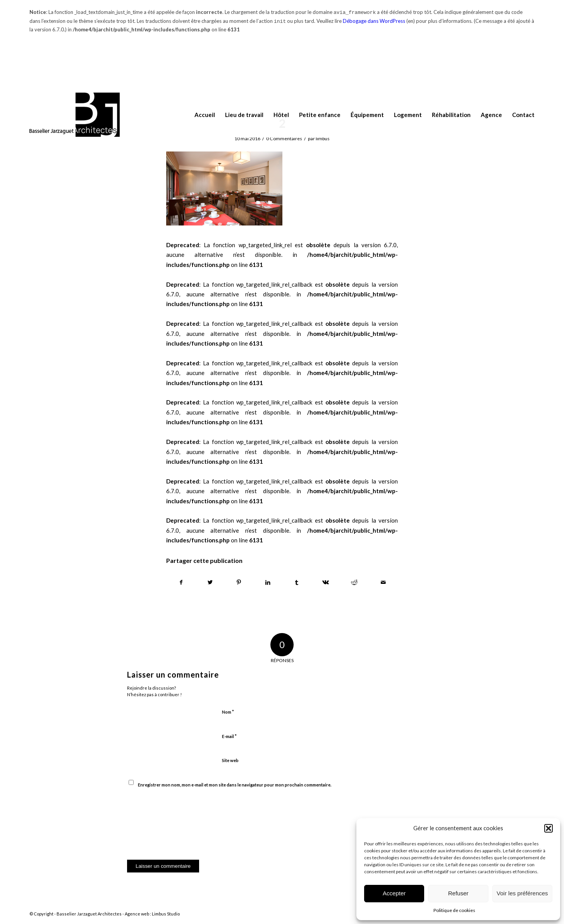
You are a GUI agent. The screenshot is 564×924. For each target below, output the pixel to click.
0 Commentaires (284, 139)
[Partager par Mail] (383, 582)
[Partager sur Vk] (326, 582)
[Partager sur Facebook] (181, 582)
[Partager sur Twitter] (210, 582)
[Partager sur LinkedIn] (268, 582)
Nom (228, 712)
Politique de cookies (454, 910)
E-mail (229, 736)
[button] (549, 828)
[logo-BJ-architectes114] (75, 115)
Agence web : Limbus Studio (152, 914)
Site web (230, 760)
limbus (323, 139)
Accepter (394, 893)
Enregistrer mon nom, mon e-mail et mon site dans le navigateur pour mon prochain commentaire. (235, 785)
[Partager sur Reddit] (354, 582)
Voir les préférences (522, 893)
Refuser (458, 893)
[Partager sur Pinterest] (239, 582)
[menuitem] (200, 115)
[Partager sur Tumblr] (297, 582)
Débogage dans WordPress (374, 21)
